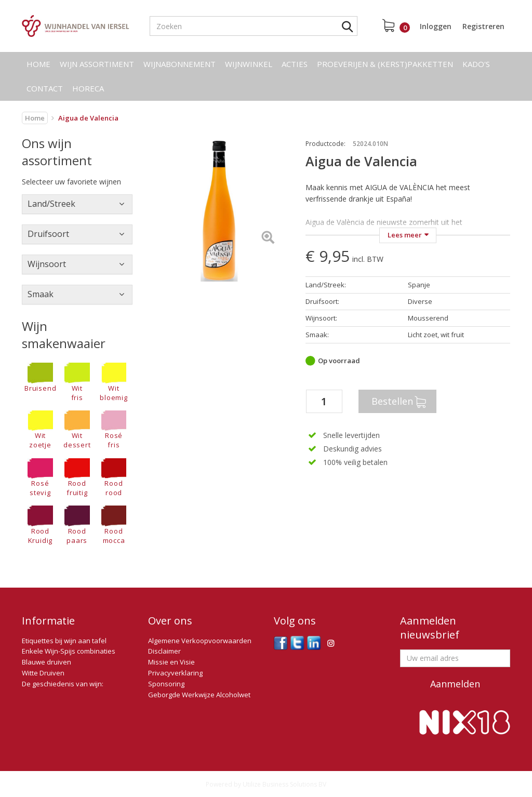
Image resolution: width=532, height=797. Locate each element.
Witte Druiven (43, 673)
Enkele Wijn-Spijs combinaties (69, 651)
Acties (295, 64)
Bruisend (40, 378)
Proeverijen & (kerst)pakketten (385, 64)
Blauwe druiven (46, 662)
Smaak (41, 294)
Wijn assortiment (97, 64)
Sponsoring (166, 684)
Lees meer (405, 235)
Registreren (483, 26)
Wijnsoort (47, 264)
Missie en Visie (171, 662)
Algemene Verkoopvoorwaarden (200, 641)
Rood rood (114, 478)
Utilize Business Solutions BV (284, 784)
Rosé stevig (40, 478)
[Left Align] (268, 238)
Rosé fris (114, 430)
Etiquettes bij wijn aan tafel (64, 641)
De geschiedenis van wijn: (63, 684)
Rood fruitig (77, 478)
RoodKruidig (40, 525)
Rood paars (77, 525)
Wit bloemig (114, 382)
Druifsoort (48, 234)
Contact (45, 88)
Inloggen (436, 26)
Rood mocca (114, 525)
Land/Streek (51, 204)
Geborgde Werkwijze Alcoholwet (199, 695)
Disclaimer (164, 651)
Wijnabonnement (179, 64)
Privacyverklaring (175, 673)
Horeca (88, 88)
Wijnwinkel (249, 64)
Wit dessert (77, 430)
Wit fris (77, 382)
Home (38, 64)
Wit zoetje (40, 430)
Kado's (476, 64)
